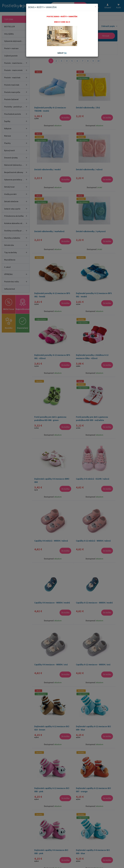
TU (65, 53)
